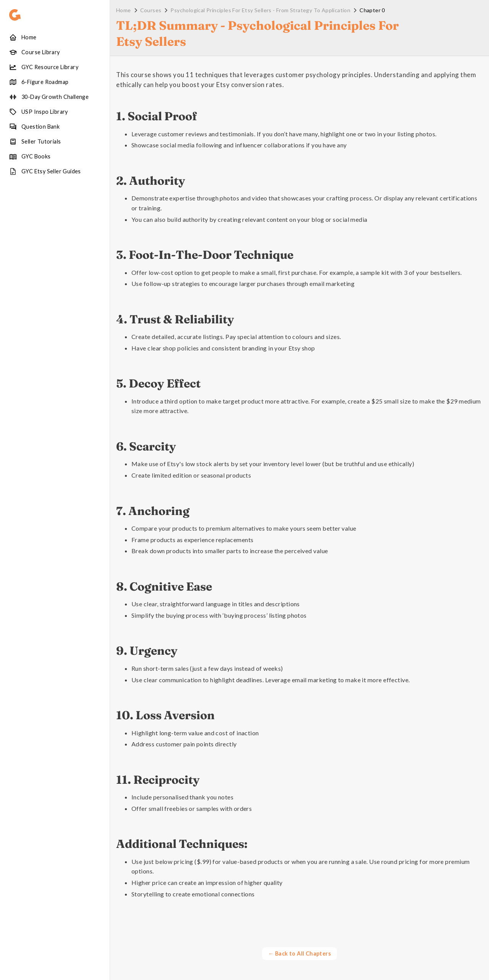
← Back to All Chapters (300, 953)
